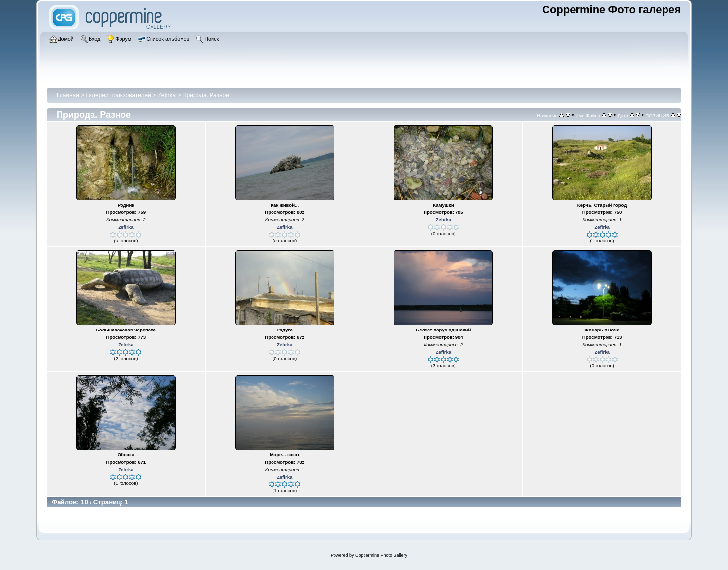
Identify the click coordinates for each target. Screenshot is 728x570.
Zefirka (167, 95)
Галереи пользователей (118, 95)
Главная (68, 95)
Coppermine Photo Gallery (381, 555)
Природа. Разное (206, 95)
